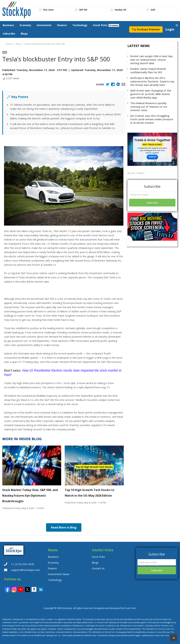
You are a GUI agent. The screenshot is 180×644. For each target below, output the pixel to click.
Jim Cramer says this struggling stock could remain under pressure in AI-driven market (152, 119)
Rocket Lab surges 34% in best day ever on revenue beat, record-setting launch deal (152, 60)
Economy (25, 25)
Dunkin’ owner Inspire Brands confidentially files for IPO (148, 71)
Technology (80, 25)
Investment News (59, 574)
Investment (44, 25)
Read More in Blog (64, 527)
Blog (5, 52)
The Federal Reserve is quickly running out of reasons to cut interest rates (149, 107)
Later (46, 282)
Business (8, 25)
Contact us (98, 568)
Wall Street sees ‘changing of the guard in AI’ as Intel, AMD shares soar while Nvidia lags (151, 94)
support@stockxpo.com (25, 570)
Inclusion (30, 307)
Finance (62, 25)
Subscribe (9, 34)
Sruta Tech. (130, 608)
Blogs (24, 34)
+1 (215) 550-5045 (23, 564)
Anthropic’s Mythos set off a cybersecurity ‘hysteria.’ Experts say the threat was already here (152, 81)
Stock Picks (100, 25)
